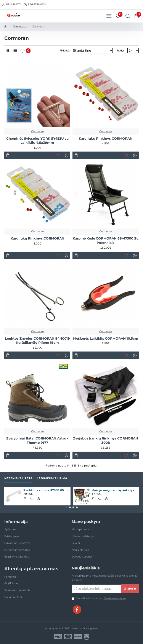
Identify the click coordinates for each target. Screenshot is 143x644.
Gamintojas (20, 27)
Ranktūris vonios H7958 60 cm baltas (46, 490)
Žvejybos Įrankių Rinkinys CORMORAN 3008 (106, 440)
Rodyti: (121, 51)
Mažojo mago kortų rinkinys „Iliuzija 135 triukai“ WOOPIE (114, 490)
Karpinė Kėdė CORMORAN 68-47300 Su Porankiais (106, 241)
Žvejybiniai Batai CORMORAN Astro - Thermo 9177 (37, 440)
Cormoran (37, 131)
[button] (66, 507)
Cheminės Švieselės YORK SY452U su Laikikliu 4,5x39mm (37, 141)
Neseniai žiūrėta (18, 478)
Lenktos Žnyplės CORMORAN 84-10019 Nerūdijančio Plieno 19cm (37, 341)
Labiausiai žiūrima (52, 478)
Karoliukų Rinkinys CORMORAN (106, 138)
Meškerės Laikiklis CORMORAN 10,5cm (106, 338)
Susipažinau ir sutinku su (99, 598)
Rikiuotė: (65, 51)
